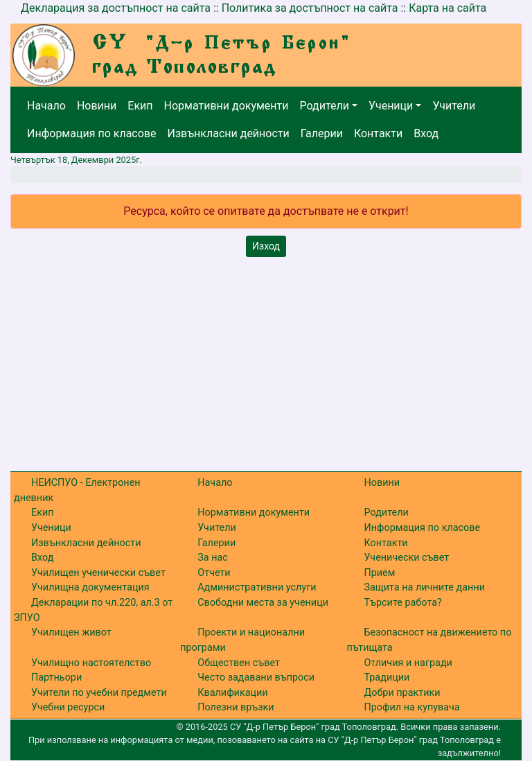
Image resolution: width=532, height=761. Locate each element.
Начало (46, 106)
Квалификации (232, 693)
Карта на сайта (447, 8)
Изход (266, 246)
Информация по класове (91, 133)
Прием (379, 573)
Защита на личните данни (424, 587)
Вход (426, 133)
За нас (213, 558)
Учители (454, 106)
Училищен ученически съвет (98, 573)
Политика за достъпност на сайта (310, 8)
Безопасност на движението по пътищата (429, 640)
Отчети (214, 573)
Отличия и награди (408, 663)
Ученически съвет (406, 558)
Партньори (56, 677)
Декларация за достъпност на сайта (116, 8)
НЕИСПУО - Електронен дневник (77, 490)
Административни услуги (257, 587)
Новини (97, 106)
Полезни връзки (236, 707)
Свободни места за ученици (263, 603)
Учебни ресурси (68, 707)
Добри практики (402, 693)
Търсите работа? (402, 603)
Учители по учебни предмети (99, 693)
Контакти (378, 133)
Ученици (391, 106)
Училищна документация (90, 587)
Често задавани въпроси (256, 677)
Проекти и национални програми (242, 640)
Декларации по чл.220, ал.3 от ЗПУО (93, 610)
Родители (325, 106)
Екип (140, 106)
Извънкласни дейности (228, 133)
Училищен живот (71, 632)
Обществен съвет (239, 663)
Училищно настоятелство (91, 663)
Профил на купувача (411, 707)
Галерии (322, 133)
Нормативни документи (227, 106)
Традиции (387, 677)
